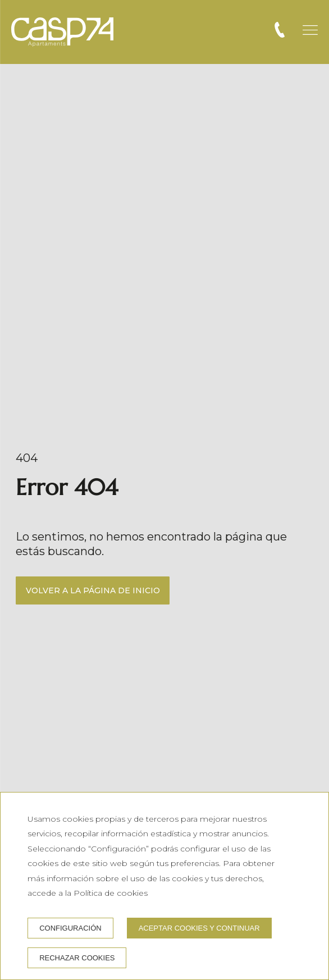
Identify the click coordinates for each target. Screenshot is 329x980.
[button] (310, 30)
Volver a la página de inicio (93, 590)
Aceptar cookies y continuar (199, 928)
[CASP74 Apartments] (62, 32)
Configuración (70, 928)
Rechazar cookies (77, 958)
